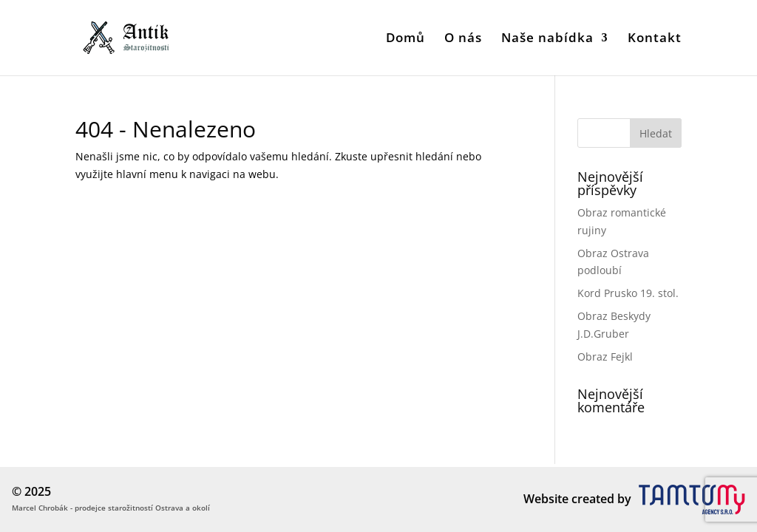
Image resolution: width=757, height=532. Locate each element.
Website (546, 499)
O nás (463, 39)
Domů (405, 39)
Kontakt (655, 39)
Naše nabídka (547, 39)
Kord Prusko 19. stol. (628, 293)
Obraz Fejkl (605, 357)
